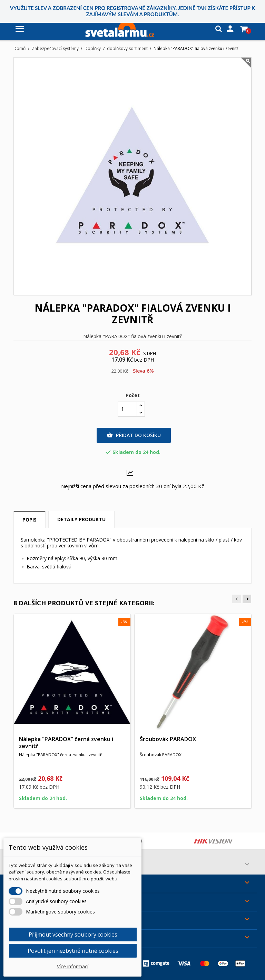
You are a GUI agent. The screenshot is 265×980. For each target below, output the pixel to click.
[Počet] (127, 409)
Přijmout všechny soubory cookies (73, 934)
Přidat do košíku (134, 435)
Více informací (73, 966)
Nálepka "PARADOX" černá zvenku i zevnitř (66, 742)
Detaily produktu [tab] (81, 519)
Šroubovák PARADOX (168, 739)
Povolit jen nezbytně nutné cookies (73, 951)
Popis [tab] (30, 520)
